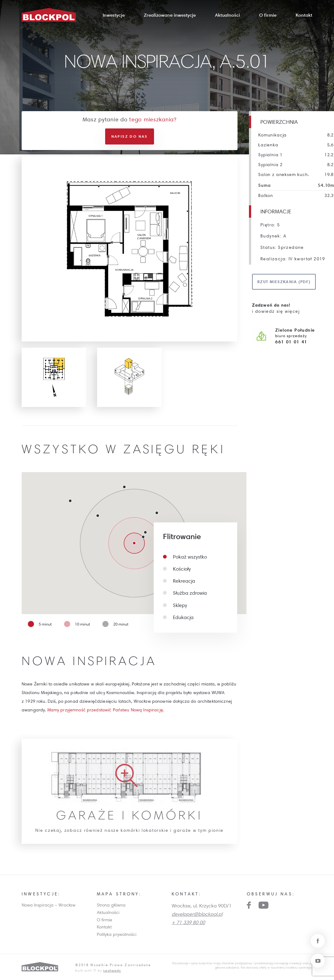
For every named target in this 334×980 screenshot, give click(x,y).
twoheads (112, 970)
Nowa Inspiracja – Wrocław (49, 905)
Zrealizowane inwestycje (170, 15)
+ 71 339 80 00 (188, 922)
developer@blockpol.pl (197, 914)
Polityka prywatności (117, 934)
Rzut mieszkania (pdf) (284, 282)
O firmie (268, 15)
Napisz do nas (130, 136)
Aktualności (227, 15)
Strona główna (111, 905)
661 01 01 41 (291, 342)
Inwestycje (114, 15)
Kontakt (304, 15)
